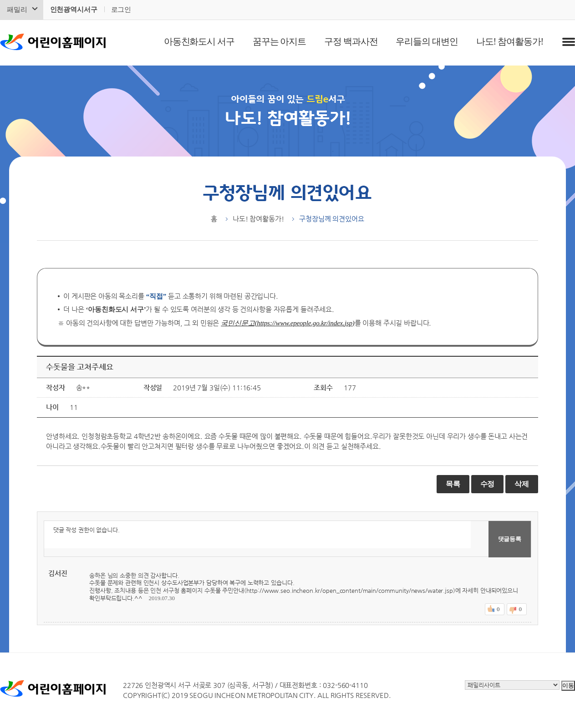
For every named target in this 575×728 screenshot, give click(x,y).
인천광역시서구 (74, 10)
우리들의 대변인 (427, 41)
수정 (488, 484)
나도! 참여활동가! (510, 41)
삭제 (522, 484)
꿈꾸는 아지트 (279, 41)
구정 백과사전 (351, 41)
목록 (453, 484)
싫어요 (520, 609)
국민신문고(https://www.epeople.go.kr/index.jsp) (287, 323)
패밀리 (17, 10)
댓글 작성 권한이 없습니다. (257, 535)
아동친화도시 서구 (199, 41)
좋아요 (498, 609)
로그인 (121, 10)
